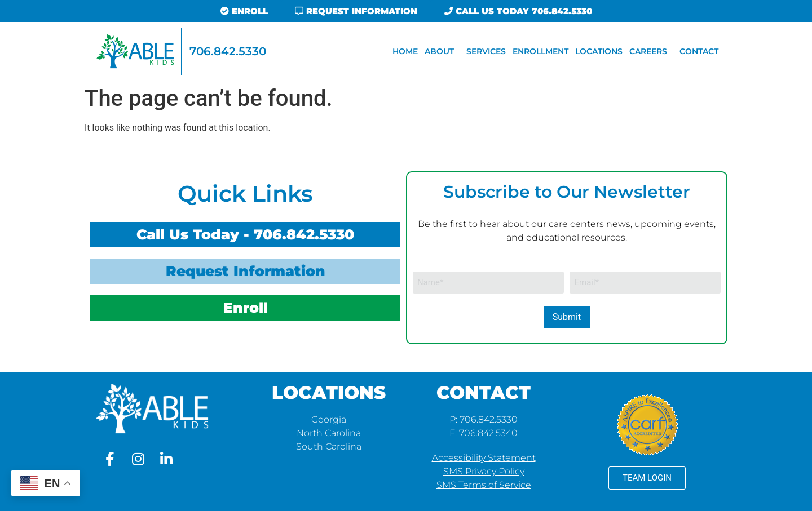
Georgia (329, 419)
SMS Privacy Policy (484, 471)
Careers (651, 51)
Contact (699, 51)
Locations (599, 51)
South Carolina (329, 446)
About (442, 51)
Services (486, 51)
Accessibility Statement (484, 458)
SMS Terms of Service (484, 485)
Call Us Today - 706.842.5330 (245, 234)
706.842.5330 (228, 51)
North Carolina (329, 433)
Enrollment (540, 51)
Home (405, 51)
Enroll (246, 308)
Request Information (246, 271)
